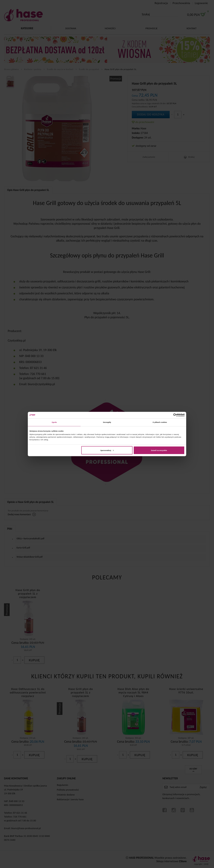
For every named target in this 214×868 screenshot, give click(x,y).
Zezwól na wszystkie (159, 450)
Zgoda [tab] (54, 422)
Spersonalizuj (107, 450)
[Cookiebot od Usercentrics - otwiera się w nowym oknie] (169, 415)
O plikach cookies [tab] (160, 422)
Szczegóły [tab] (107, 422)
